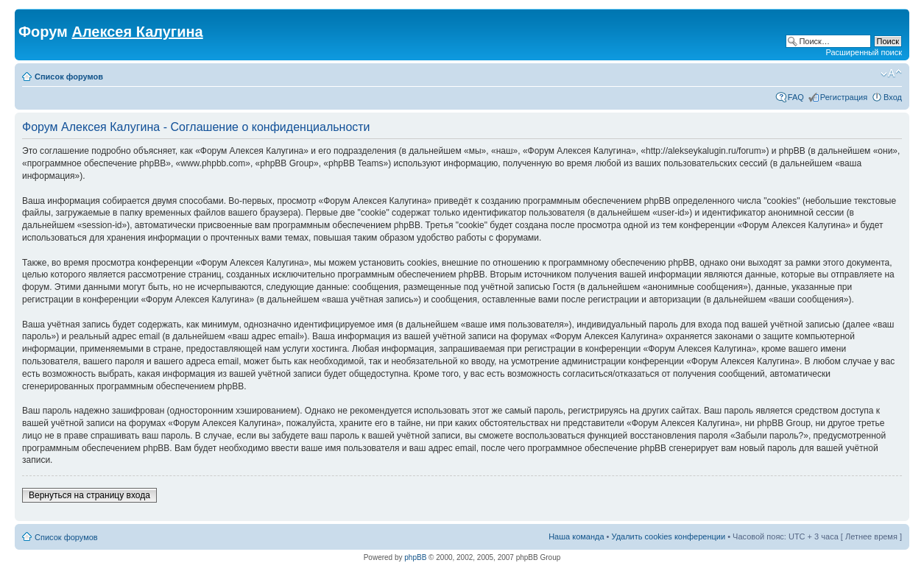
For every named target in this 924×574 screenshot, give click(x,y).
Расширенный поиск (864, 52)
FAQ (796, 97)
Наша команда (576, 536)
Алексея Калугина (137, 32)
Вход (893, 97)
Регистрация (844, 97)
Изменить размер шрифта (891, 74)
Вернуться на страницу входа (89, 495)
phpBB (415, 557)
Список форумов (69, 77)
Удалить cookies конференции (669, 536)
